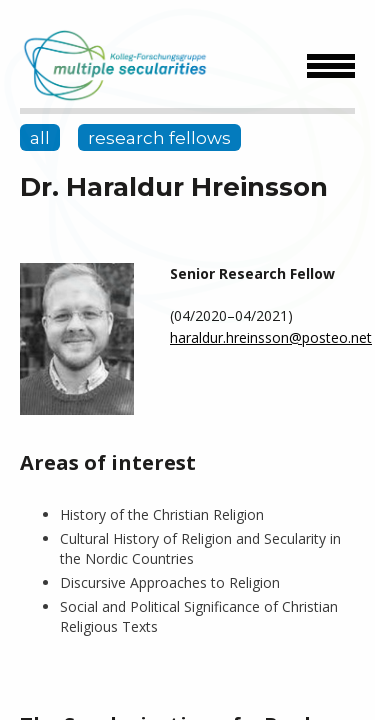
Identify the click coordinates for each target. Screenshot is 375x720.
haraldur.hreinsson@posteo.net (271, 337)
